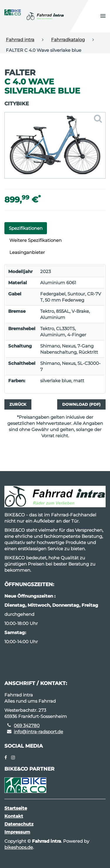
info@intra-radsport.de (38, 732)
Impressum (17, 832)
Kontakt (14, 816)
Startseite (16, 808)
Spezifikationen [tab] (26, 228)
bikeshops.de (19, 847)
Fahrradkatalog (68, 40)
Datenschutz (19, 824)
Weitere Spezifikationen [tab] (35, 240)
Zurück (18, 404)
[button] (103, 16)
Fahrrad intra (20, 40)
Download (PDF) (81, 404)
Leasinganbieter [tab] (27, 252)
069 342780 (27, 725)
